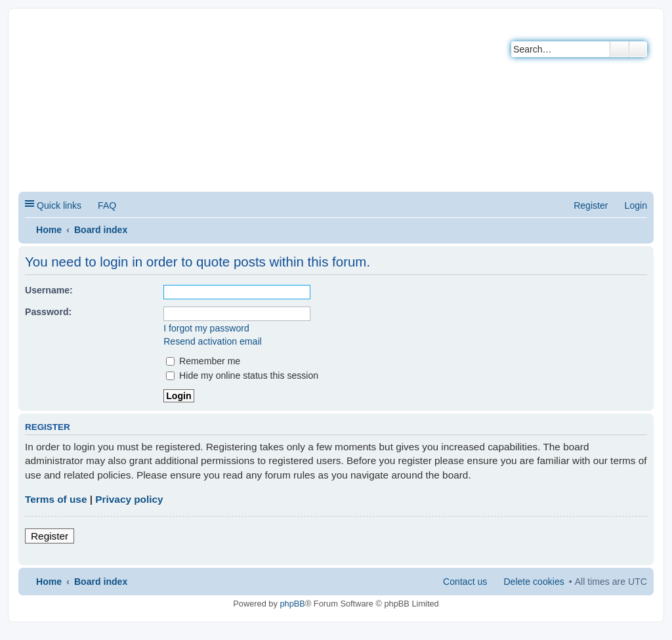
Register (50, 536)
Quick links (59, 205)
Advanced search (638, 49)
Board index (101, 230)
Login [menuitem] (636, 205)
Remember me (203, 361)
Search (619, 49)
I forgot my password (206, 328)
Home (49, 230)
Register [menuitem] (591, 205)
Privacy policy (129, 499)
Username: (49, 290)
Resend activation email (212, 341)
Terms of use (56, 499)
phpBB (292, 604)
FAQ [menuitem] (107, 205)
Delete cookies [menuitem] (534, 582)
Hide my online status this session (242, 375)
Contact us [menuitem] (465, 582)
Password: (48, 312)
